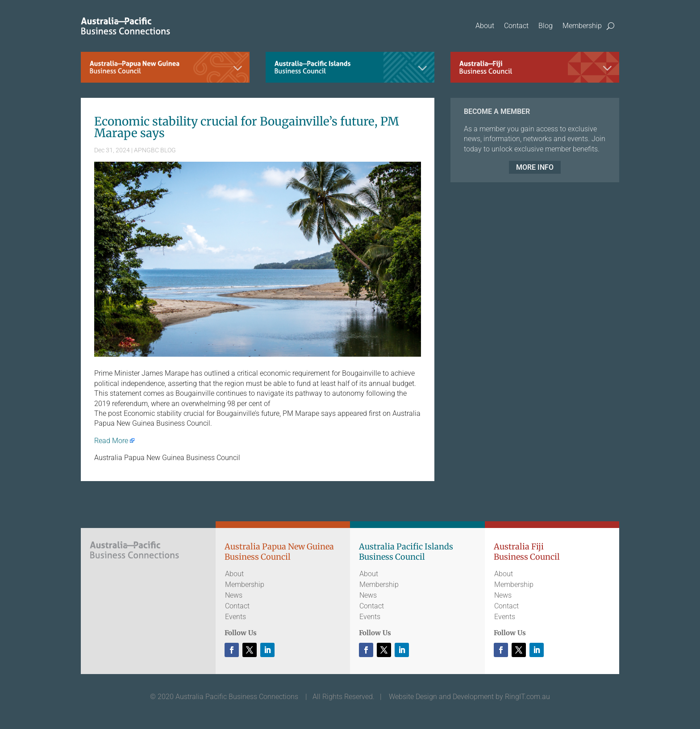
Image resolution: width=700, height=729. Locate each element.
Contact (516, 26)
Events (235, 617)
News (234, 595)
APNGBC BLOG (155, 150)
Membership (582, 26)
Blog (546, 26)
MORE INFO (535, 167)
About (485, 26)
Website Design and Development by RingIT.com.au (469, 697)
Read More (111, 441)
